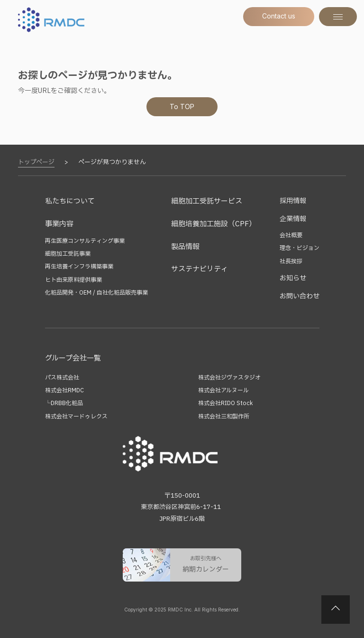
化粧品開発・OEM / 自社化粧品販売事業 (96, 293)
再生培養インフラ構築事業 (79, 267)
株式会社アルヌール (223, 390)
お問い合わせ (300, 296)
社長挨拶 (291, 261)
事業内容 (59, 224)
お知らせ (293, 278)
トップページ (36, 162)
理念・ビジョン (300, 248)
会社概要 (291, 235)
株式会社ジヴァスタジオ (229, 378)
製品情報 (185, 247)
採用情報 (293, 201)
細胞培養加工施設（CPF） (214, 224)
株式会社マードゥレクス (76, 416)
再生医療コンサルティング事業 (85, 241)
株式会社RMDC (64, 390)
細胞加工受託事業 (68, 254)
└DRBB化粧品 (64, 403)
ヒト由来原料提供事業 (73, 280)
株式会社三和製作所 (224, 416)
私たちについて (70, 201)
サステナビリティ (200, 269)
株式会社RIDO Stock (225, 403)
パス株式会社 (62, 378)
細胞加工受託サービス (207, 201)
